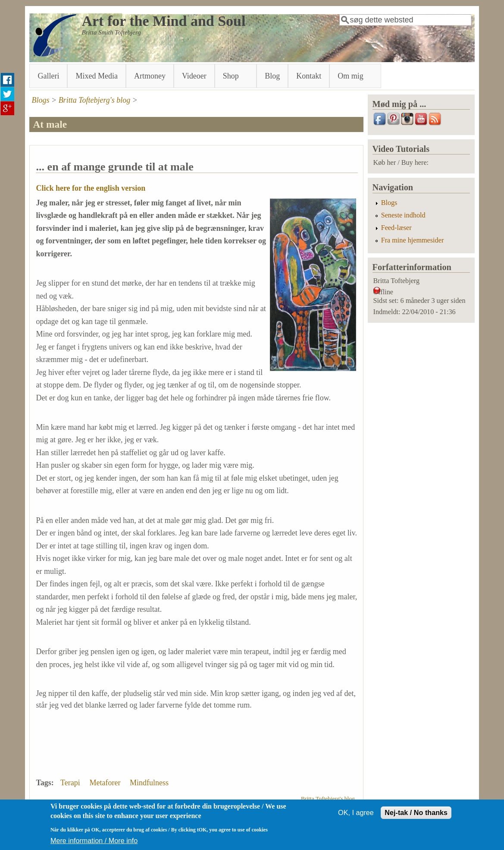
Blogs (40, 100)
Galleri (48, 76)
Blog (272, 76)
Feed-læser (396, 228)
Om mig (352, 75)
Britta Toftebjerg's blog (95, 100)
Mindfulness (149, 783)
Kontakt (309, 76)
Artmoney (150, 76)
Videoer (194, 76)
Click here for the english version (91, 188)
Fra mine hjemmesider (413, 240)
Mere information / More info (94, 844)
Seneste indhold (403, 215)
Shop (233, 75)
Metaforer (105, 783)
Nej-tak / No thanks (416, 817)
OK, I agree (356, 817)
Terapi (70, 783)
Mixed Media (96, 76)
